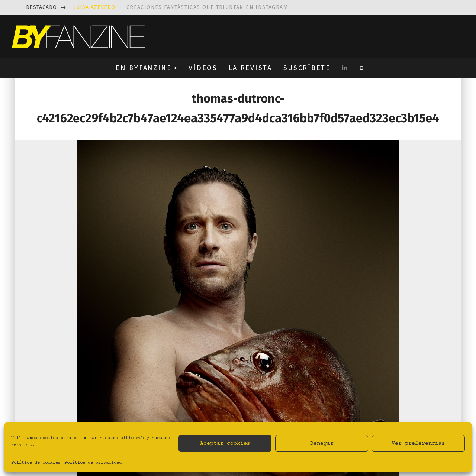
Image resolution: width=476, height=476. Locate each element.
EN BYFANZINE (144, 68)
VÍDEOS (203, 68)
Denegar (322, 443)
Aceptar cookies (225, 443)
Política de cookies (36, 463)
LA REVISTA (250, 68)
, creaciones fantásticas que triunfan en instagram (181, 7)
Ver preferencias (418, 443)
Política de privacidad (93, 463)
